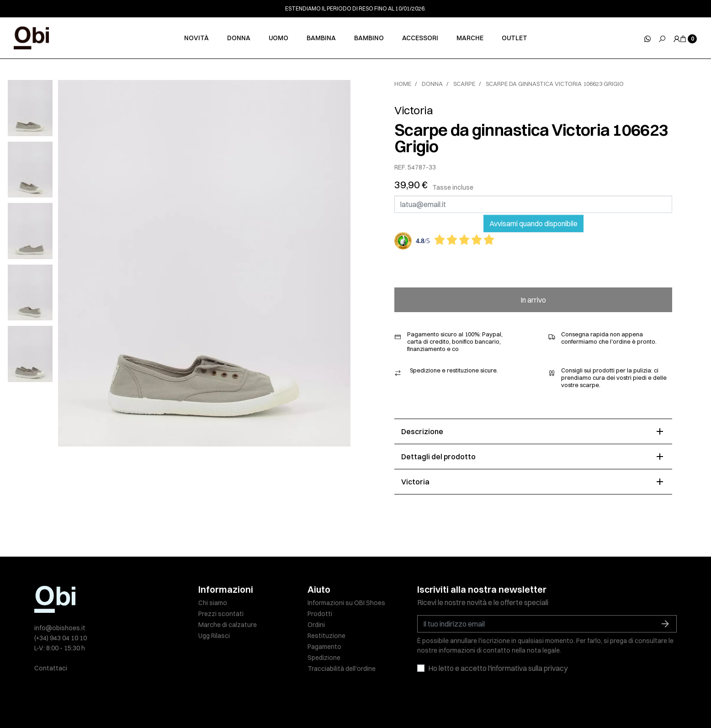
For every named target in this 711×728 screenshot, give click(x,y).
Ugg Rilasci (214, 636)
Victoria (414, 110)
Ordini (316, 625)
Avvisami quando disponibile (533, 223)
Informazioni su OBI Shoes (346, 603)
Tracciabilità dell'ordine (342, 669)
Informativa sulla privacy (274, 701)
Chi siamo (213, 603)
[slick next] (37, 82)
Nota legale (215, 701)
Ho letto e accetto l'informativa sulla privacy (498, 668)
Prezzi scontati (221, 614)
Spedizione (324, 658)
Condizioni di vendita (407, 701)
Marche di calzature (228, 625)
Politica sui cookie (343, 701)
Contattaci (51, 668)
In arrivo (533, 300)
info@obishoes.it (60, 628)
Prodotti (320, 614)
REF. (400, 167)
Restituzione (326, 636)
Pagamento (324, 647)
